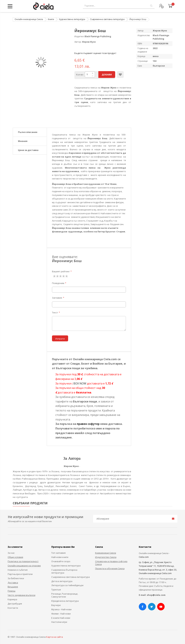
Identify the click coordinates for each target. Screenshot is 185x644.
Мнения (23, 141)
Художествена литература (72, 19)
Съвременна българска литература (64, 571)
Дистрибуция (15, 604)
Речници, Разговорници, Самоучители (65, 595)
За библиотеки (16, 578)
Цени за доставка (28, 150)
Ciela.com (144, 557)
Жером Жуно (89, 42)
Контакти (13, 608)
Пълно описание (28, 132)
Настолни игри (59, 622)
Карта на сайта (55, 637)
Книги (51, 19)
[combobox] (119, 6)
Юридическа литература (65, 601)
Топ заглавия (58, 553)
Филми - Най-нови (61, 614)
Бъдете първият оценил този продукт (95, 53)
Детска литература (62, 581)
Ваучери (56, 605)
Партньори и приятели (20, 574)
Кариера (12, 599)
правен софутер (88, 424)
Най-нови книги (60, 557)
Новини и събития (18, 570)
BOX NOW (80, 383)
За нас (11, 553)
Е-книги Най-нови (61, 618)
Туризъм (56, 590)
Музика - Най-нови (61, 609)
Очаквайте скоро (61, 561)
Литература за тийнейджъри (67, 585)
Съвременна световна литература (107, 19)
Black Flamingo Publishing (98, 36)
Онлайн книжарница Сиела (29, 19)
